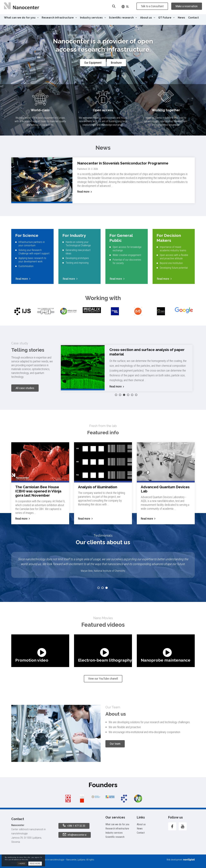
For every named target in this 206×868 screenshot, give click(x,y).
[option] (23, 311)
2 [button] (120, 395)
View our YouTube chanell (103, 679)
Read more (83, 192)
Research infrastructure (59, 18)
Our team (115, 744)
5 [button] (132, 395)
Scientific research (123, 18)
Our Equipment (93, 63)
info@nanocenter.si (75, 835)
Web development (181, 860)
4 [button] (128, 395)
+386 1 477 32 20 (74, 826)
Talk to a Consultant (152, 6)
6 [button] (136, 395)
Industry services (93, 18)
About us (148, 18)
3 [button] (124, 395)
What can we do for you (21, 18)
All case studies (25, 388)
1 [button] (116, 395)
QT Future (166, 18)
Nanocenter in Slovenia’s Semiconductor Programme (123, 163)
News (181, 18)
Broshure (116, 63)
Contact (193, 18)
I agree (22, 864)
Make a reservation (187, 6)
